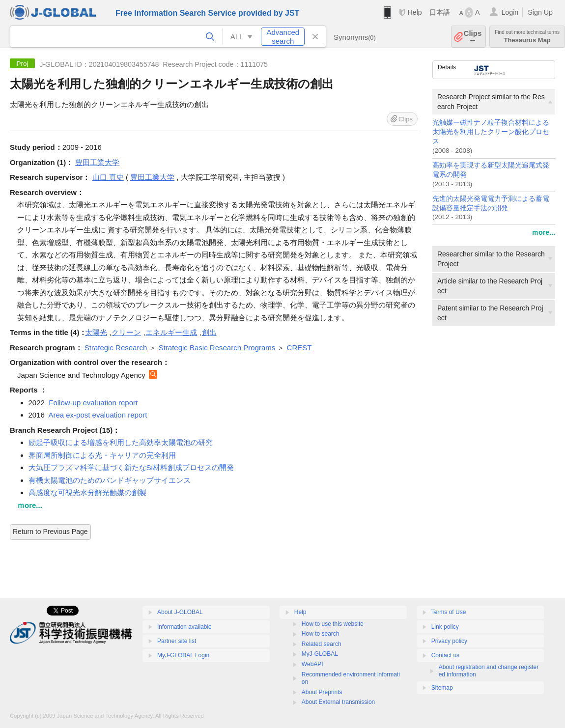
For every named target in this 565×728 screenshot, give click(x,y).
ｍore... (543, 232)
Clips (473, 37)
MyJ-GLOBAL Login (183, 655)
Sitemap (442, 688)
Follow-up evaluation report (93, 403)
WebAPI (312, 664)
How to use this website (333, 624)
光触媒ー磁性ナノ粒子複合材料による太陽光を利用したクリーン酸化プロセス (491, 132)
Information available (184, 627)
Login (510, 12)
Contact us (445, 655)
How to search (321, 634)
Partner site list (177, 641)
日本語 (440, 12)
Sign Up (540, 12)
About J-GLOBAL (180, 612)
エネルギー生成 (171, 332)
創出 (209, 332)
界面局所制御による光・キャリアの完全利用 (102, 455)
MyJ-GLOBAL (320, 654)
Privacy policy (449, 641)
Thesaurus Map (527, 37)
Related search (322, 644)
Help (414, 12)
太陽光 (96, 332)
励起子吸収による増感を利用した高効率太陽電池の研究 (121, 442)
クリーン (126, 332)
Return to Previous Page (50, 532)
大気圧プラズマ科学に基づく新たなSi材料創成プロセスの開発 (131, 467)
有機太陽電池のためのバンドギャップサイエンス (110, 480)
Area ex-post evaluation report (98, 415)
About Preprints (322, 692)
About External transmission (338, 702)
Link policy (445, 627)
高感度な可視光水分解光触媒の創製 (87, 492)
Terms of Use (449, 612)
